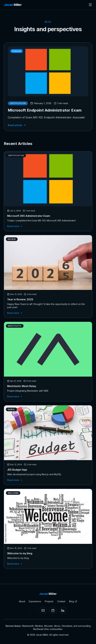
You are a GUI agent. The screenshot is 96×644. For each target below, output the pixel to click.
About (22, 601)
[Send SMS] (33, 610)
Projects (49, 601)
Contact (61, 601)
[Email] (43, 610)
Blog (73, 601)
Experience (35, 601)
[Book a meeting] (53, 610)
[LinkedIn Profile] (63, 610)
